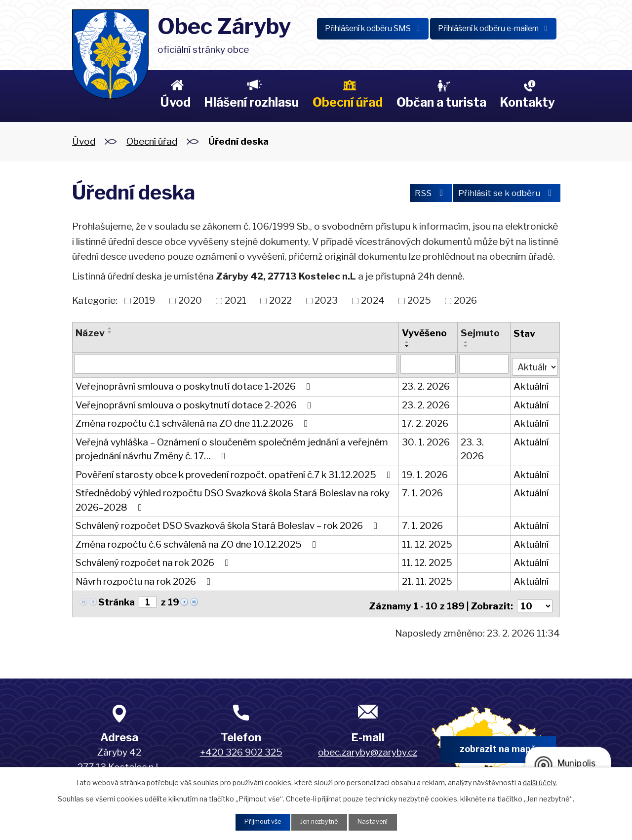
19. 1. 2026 (424, 473)
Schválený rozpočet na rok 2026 (154, 561)
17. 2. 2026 (425, 421)
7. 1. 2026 (422, 491)
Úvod (175, 102)
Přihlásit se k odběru (502, 194)
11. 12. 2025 (427, 542)
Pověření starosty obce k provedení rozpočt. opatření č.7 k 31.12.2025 (235, 473)
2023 (326, 300)
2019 (144, 300)
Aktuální (531, 384)
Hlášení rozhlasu (251, 102)
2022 (280, 300)
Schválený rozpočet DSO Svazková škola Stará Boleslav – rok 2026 (228, 524)
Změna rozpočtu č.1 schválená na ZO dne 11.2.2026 (194, 421)
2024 (373, 300)
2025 (419, 300)
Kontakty (527, 102)
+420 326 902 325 (241, 747)
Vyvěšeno (424, 333)
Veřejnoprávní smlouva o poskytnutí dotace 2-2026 (195, 403)
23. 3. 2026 (472, 447)
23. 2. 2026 (425, 384)
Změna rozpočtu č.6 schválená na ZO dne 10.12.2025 (198, 542)
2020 (190, 300)
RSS (418, 194)
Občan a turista (441, 102)
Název (90, 333)
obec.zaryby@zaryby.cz (368, 747)
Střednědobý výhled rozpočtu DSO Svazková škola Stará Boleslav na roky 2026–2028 (233, 498)
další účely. (540, 781)
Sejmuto (480, 333)
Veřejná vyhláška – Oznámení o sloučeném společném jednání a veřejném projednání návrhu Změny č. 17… (232, 447)
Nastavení (378, 821)
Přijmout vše (257, 821)
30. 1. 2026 (425, 440)
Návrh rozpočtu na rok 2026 (145, 580)
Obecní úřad (348, 102)
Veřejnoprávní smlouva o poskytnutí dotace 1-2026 (195, 384)
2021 (236, 300)
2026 (465, 300)
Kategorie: (95, 300)
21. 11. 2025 (427, 580)
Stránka (117, 600)
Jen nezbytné (320, 821)
